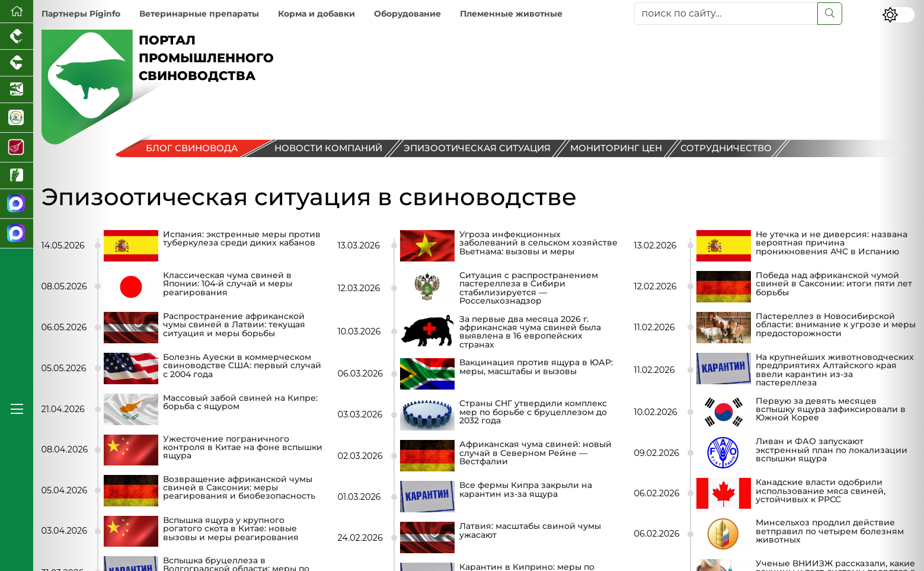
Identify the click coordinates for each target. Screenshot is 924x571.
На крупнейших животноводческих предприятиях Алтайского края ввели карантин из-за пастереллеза (835, 370)
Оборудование (407, 14)
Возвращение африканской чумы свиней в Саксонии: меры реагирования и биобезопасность (239, 488)
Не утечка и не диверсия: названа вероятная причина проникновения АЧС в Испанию (832, 243)
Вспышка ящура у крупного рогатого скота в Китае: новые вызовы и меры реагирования (231, 529)
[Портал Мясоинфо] (17, 148)
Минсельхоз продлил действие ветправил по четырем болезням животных (830, 532)
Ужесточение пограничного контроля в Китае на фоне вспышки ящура (243, 448)
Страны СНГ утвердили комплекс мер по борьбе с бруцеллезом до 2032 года (533, 412)
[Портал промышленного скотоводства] (17, 63)
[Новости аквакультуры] (17, 90)
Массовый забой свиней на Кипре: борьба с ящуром (240, 403)
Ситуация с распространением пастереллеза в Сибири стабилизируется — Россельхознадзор (529, 288)
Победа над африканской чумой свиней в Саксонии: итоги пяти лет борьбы (834, 284)
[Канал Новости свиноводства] (17, 204)
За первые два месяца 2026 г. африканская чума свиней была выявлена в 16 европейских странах (530, 332)
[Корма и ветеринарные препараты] (17, 118)
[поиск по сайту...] (726, 14)
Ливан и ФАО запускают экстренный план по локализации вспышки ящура (832, 450)
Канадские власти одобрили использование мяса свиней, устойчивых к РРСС (821, 491)
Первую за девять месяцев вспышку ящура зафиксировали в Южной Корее (831, 410)
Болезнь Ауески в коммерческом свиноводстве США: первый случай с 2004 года (242, 366)
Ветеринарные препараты (199, 14)
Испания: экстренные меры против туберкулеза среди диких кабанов (242, 239)
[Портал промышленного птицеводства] (17, 36)
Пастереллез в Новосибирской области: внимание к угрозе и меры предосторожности (836, 325)
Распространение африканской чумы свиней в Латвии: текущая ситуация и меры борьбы (234, 325)
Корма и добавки (316, 14)
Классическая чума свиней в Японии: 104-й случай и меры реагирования (228, 284)
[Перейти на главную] (17, 12)
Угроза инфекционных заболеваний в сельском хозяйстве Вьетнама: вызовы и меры (538, 243)
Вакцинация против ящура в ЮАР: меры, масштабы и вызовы (536, 367)
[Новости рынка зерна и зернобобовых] (17, 176)
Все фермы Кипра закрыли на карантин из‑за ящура (526, 490)
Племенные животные (511, 14)
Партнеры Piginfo (81, 14)
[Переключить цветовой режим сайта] (899, 15)
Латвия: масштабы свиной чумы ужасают (530, 531)
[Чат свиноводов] (17, 234)
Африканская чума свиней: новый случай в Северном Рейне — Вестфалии (535, 453)
